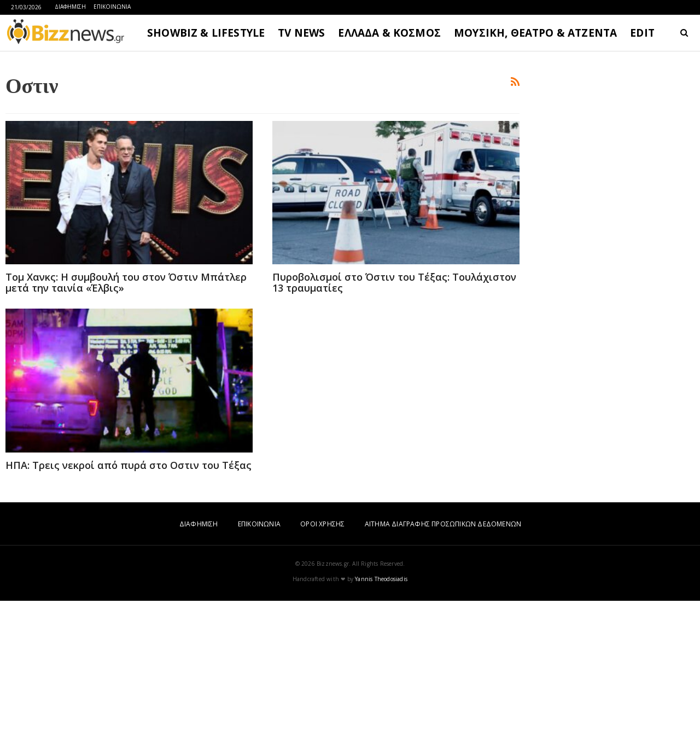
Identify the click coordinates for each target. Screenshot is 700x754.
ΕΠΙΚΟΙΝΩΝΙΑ (112, 7)
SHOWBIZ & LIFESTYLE (206, 33)
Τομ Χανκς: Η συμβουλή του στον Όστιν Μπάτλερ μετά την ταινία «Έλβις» (126, 436)
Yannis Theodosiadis (381, 732)
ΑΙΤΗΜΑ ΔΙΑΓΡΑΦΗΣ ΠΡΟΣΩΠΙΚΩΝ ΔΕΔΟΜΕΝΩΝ (443, 677)
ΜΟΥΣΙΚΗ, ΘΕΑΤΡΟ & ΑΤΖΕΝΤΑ (535, 33)
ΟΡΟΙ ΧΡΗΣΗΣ (322, 677)
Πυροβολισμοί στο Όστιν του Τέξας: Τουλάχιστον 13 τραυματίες (394, 436)
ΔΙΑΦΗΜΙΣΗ (70, 7)
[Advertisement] (262, 137)
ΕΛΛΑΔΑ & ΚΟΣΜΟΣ (389, 33)
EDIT (642, 33)
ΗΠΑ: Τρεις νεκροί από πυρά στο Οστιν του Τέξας (129, 618)
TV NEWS (301, 33)
